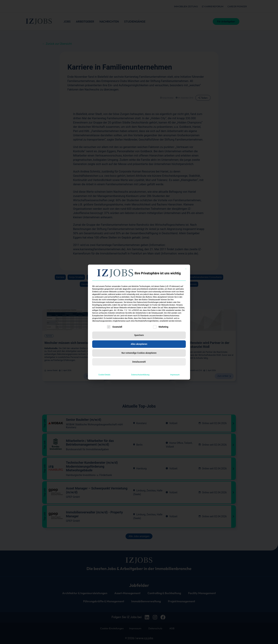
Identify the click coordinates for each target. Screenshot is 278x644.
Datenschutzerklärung (140, 375)
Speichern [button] (139, 335)
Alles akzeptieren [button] (139, 344)
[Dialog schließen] (186, 269)
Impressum (175, 375)
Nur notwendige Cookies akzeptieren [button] (139, 353)
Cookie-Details (104, 375)
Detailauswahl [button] (139, 362)
